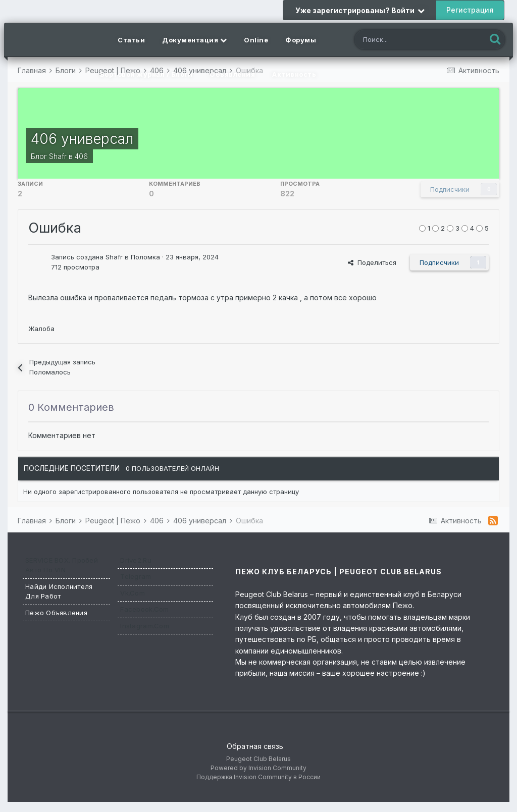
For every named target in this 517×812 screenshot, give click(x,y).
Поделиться (372, 262)
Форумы (301, 40)
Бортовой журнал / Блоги (146, 74)
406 (81, 156)
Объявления (232, 74)
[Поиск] (410, 41)
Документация (194, 40)
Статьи (131, 40)
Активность (294, 74)
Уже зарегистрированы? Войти (360, 10)
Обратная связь (255, 746)
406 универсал (82, 139)
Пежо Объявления (56, 613)
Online (256, 40)
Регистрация (470, 10)
